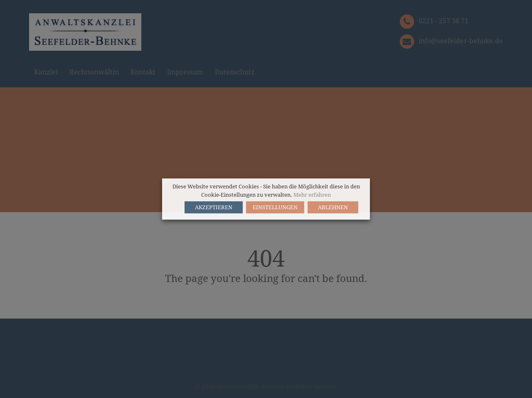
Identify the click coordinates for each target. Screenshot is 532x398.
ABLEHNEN (333, 207)
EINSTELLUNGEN (275, 207)
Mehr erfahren (312, 195)
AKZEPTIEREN (214, 207)
